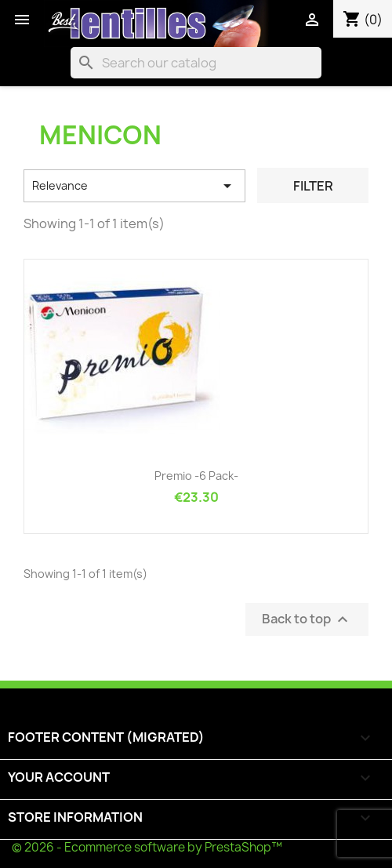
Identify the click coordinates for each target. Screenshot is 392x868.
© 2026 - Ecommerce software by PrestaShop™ (147, 847)
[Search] (196, 63)
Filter (313, 186)
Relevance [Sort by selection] (134, 186)
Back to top (307, 620)
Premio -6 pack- (196, 476)
